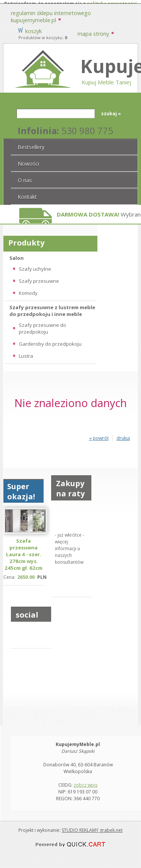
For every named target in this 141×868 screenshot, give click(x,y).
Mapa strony (93, 30)
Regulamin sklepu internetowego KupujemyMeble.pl (51, 13)
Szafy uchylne (35, 265)
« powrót (99, 434)
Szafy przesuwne (39, 277)
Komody (28, 289)
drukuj (123, 434)
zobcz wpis (86, 781)
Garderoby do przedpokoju (50, 340)
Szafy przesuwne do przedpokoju (42, 325)
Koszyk (33, 27)
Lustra (26, 352)
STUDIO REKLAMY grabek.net (92, 826)
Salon (17, 254)
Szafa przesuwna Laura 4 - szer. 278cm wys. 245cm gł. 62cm (23, 551)
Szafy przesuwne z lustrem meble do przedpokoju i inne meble (52, 307)
